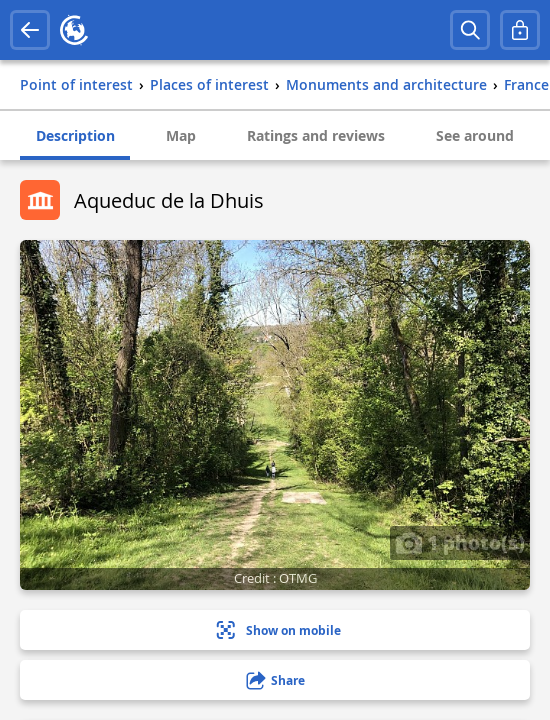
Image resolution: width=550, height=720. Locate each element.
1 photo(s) (460, 542)
